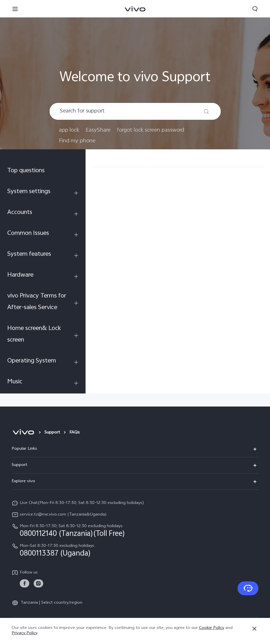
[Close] (254, 629)
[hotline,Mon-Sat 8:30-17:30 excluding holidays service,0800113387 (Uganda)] (135, 550)
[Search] (206, 111)
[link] (25, 584)
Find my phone (77, 141)
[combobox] (135, 111)
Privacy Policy (24, 633)
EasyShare (98, 130)
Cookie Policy (212, 628)
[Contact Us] (248, 588)
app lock (69, 130)
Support (52, 433)
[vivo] (23, 433)
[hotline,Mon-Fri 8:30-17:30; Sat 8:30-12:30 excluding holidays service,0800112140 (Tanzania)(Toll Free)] (135, 530)
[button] (15, 9)
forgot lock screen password (151, 130)
